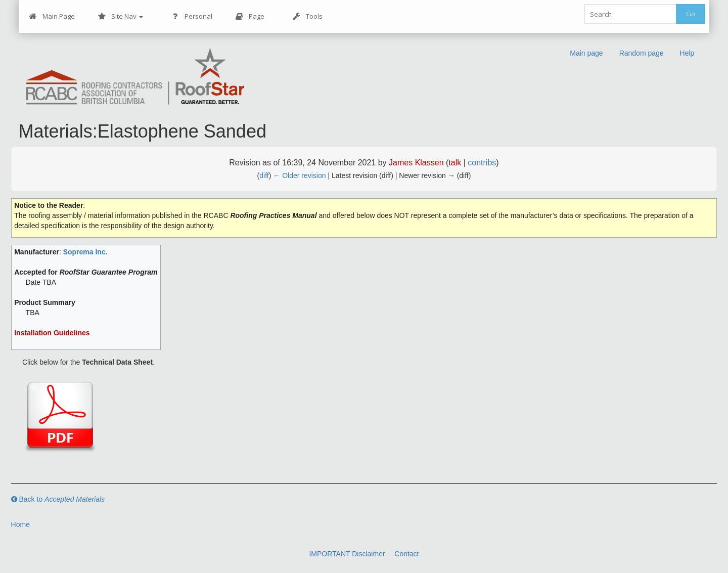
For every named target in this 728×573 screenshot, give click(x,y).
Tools (308, 16)
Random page (642, 53)
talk (455, 163)
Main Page (52, 16)
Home (20, 524)
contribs (482, 163)
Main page (586, 53)
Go (691, 14)
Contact (406, 554)
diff (264, 175)
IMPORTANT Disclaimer (347, 554)
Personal (192, 16)
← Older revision (299, 175)
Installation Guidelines (52, 333)
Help (687, 53)
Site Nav (121, 16)
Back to (58, 499)
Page (250, 16)
